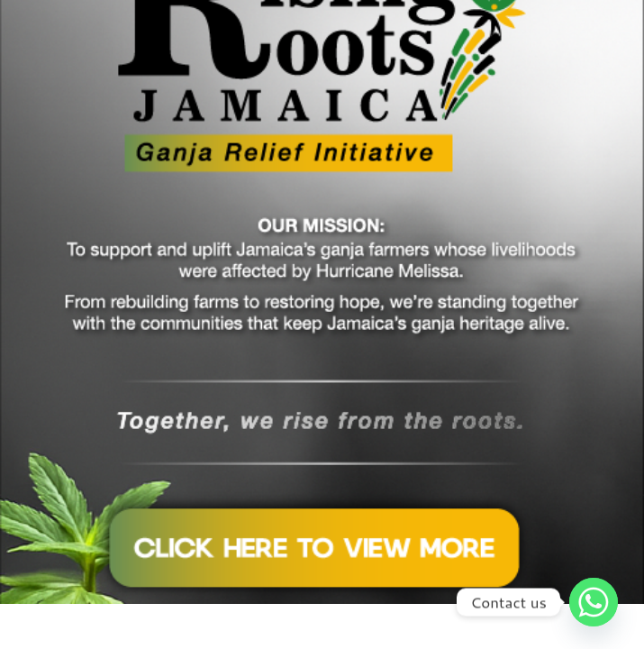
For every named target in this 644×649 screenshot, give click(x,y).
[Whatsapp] (594, 602)
